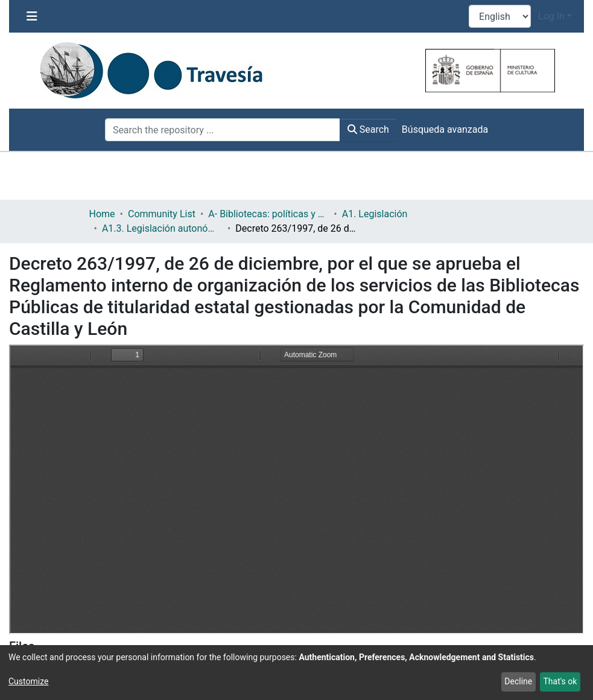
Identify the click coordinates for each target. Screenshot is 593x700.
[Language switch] (500, 16)
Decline (518, 681)
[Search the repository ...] (223, 130)
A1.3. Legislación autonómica (162, 228)
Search (368, 129)
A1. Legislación (375, 214)
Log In (551, 16)
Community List (162, 214)
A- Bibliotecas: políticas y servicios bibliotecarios (268, 214)
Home (102, 214)
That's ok (560, 681)
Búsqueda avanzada (445, 129)
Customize (28, 681)
